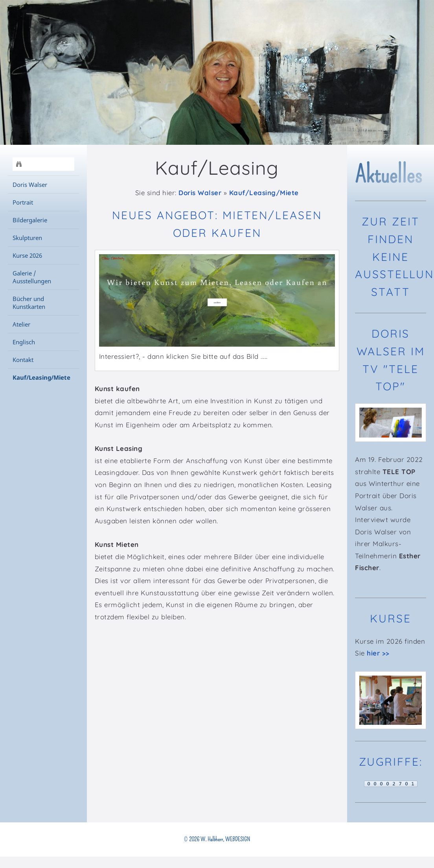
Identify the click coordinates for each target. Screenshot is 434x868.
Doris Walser (200, 193)
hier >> (378, 653)
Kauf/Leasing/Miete (264, 193)
